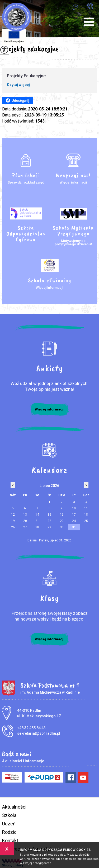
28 (37, 527)
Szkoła (9, 815)
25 (86, 521)
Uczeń (9, 824)
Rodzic (9, 832)
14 (37, 515)
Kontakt (10, 841)
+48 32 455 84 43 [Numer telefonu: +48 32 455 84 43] (31, 728)
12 (13, 515)
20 (25, 521)
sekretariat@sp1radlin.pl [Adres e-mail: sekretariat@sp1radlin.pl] (39, 733)
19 (13, 521)
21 (37, 521)
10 (74, 508)
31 (74, 527)
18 (86, 515)
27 (25, 527)
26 (13, 527)
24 (74, 521)
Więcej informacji (50, 409)
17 (74, 515)
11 (86, 508)
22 (49, 521)
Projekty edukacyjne (30, 49)
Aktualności (14, 807)
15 (49, 515)
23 (62, 521)
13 (25, 515)
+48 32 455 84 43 (90, 6)
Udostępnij (18, 100)
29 (49, 527)
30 (62, 527)
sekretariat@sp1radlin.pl (75, 7)
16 (62, 515)
